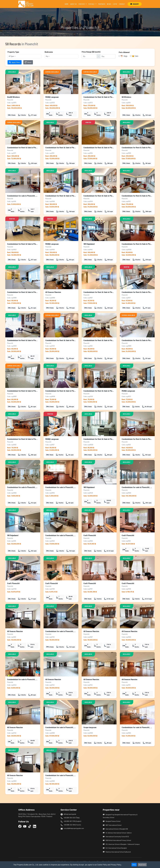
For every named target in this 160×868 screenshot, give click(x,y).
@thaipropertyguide (70, 814)
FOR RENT (82, 4)
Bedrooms (49, 52)
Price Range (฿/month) (91, 52)
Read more (142, 865)
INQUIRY (135, 4)
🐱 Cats (135, 56)
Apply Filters (15, 62)
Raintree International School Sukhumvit (117, 852)
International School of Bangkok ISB (115, 829)
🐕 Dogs (124, 56)
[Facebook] (20, 826)
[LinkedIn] (35, 826)
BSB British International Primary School (117, 840)
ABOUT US (73, 4)
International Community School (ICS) (116, 837)
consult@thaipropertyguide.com (74, 828)
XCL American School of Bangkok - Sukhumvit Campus (121, 844)
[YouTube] (25, 826)
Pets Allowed (124, 52)
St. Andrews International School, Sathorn (117, 833)
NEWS (109, 4)
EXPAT (115, 4)
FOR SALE (92, 4)
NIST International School (112, 825)
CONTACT (122, 4)
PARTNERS (102, 4)
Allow (134, 865)
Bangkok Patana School (112, 821)
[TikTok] (30, 826)
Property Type (13, 52)
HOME (67, 4)
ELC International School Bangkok (115, 848)
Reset (28, 62)
